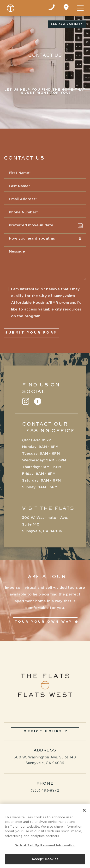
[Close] (84, 811)
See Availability (67, 24)
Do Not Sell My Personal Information (45, 847)
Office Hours (45, 731)
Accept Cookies (45, 860)
